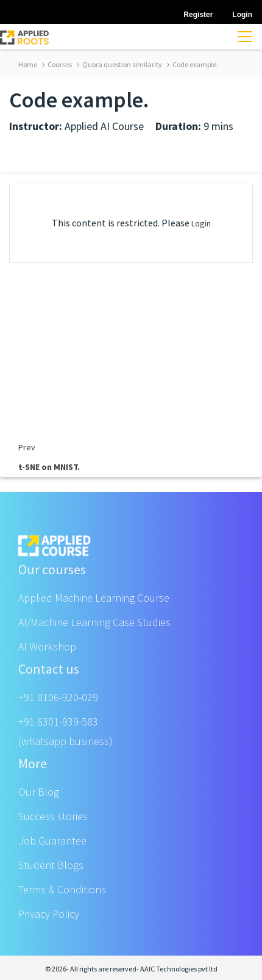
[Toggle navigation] (245, 37)
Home (28, 64)
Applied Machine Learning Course (94, 598)
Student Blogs (51, 865)
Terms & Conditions (62, 889)
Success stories (53, 816)
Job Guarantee (52, 841)
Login (201, 223)
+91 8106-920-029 (58, 697)
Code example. (193, 64)
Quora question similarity (119, 64)
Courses (57, 64)
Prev (27, 447)
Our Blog (39, 792)
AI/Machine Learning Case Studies (94, 622)
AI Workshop (47, 647)
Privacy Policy (49, 914)
